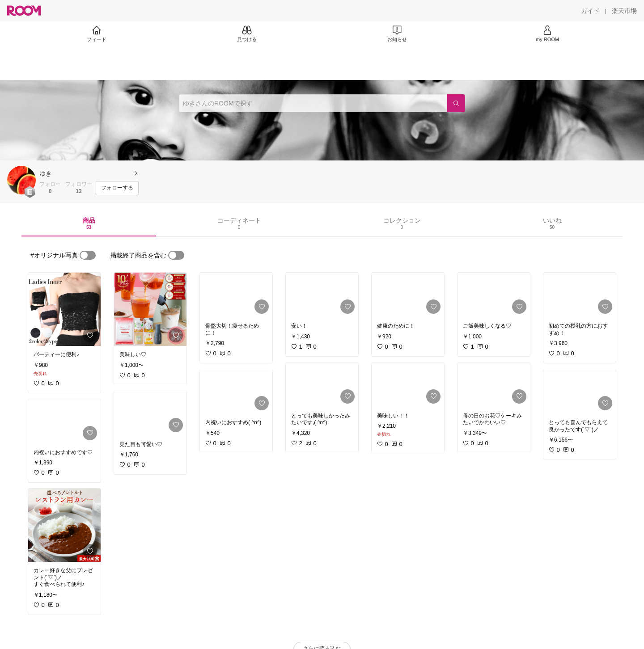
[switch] (88, 255)
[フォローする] (117, 188)
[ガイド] (590, 11)
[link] (64, 309)
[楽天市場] (624, 11)
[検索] (456, 103)
